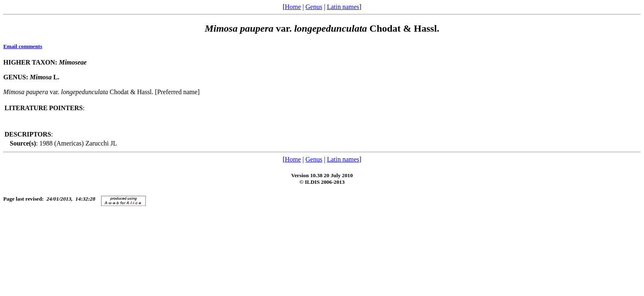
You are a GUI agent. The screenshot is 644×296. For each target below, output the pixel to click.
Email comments (23, 46)
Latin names (343, 7)
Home (293, 7)
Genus (314, 7)
